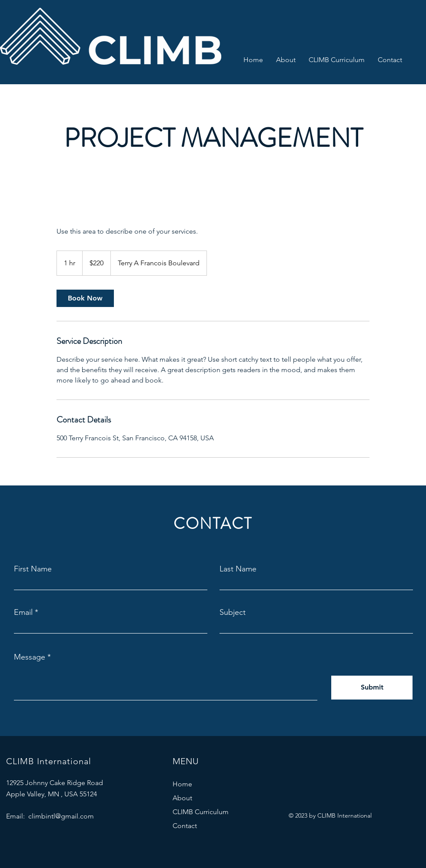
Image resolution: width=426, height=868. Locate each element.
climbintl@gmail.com (61, 816)
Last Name (238, 569)
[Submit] (372, 688)
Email (23, 612)
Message (30, 657)
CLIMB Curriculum (201, 812)
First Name (33, 569)
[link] (85, 298)
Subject (233, 612)
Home (182, 784)
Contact (185, 826)
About (182, 798)
